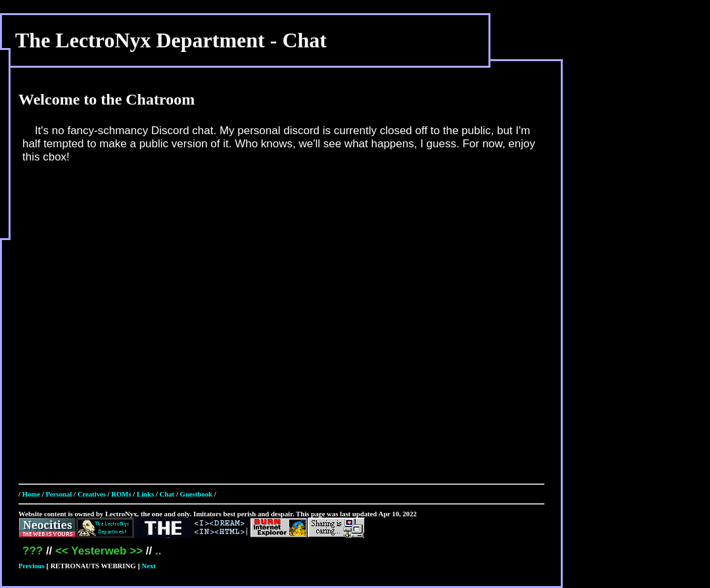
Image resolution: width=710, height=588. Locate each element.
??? (33, 551)
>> (136, 551)
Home (31, 494)
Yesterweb (99, 551)
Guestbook (196, 494)
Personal (59, 494)
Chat (167, 494)
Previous (32, 566)
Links (145, 494)
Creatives (92, 494)
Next (149, 566)
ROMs (121, 494)
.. (158, 551)
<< (62, 551)
